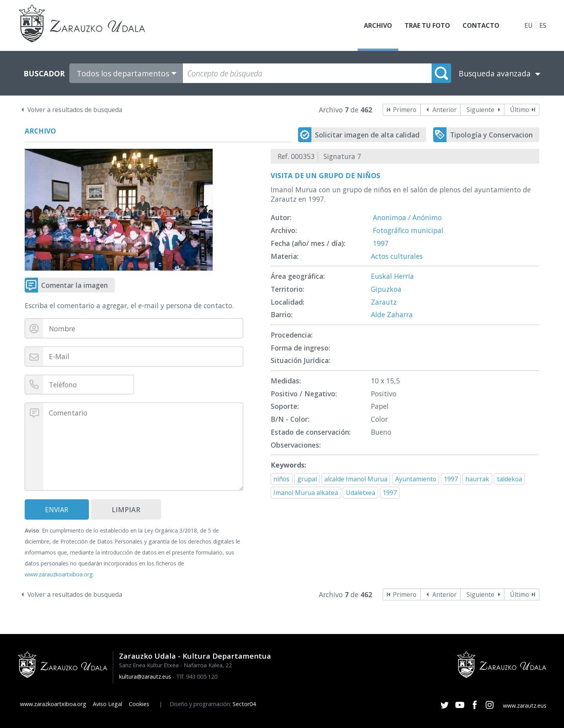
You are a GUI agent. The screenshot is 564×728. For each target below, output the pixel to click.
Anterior (445, 110)
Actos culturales (397, 256)
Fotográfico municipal (408, 230)
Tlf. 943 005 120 (197, 677)
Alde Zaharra (392, 314)
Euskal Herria (392, 276)
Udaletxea (361, 493)
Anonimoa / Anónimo (407, 217)
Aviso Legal (108, 704)
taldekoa (510, 479)
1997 (381, 243)
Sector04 (244, 704)
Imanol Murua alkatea (306, 493)
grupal (307, 479)
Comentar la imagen (74, 285)
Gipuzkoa (386, 289)
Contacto (481, 25)
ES (543, 25)
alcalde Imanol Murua (356, 479)
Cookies (139, 704)
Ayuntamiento (416, 479)
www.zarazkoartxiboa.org (53, 704)
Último (520, 110)
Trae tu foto (427, 25)
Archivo (378, 25)
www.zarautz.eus (525, 705)
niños (281, 479)
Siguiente (480, 110)
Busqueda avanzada (495, 73)
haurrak (477, 479)
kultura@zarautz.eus (145, 677)
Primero (405, 110)
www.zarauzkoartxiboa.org (59, 574)
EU (529, 25)
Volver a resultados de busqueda (75, 110)
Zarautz (384, 302)
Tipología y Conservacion (491, 135)
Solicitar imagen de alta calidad (367, 135)
